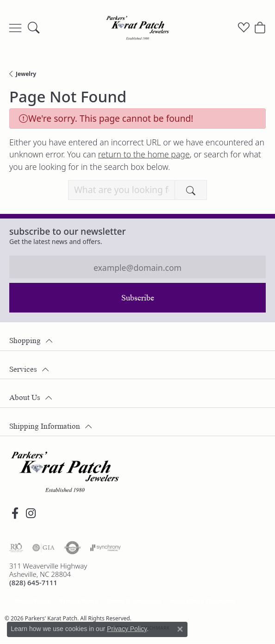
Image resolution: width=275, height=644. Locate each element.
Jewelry (26, 74)
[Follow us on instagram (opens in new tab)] (31, 513)
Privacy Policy (79, 601)
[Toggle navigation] (15, 28)
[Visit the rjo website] (16, 548)
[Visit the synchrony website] (106, 548)
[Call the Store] (33, 582)
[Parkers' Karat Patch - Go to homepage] (65, 472)
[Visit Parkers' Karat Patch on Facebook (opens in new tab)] (15, 513)
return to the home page (144, 154)
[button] (34, 28)
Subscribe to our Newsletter (68, 231)
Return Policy (32, 601)
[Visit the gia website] (44, 548)
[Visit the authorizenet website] (72, 548)
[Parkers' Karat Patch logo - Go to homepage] (137, 28)
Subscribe (138, 298)
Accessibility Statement (202, 601)
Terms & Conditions (134, 601)
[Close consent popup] (180, 629)
